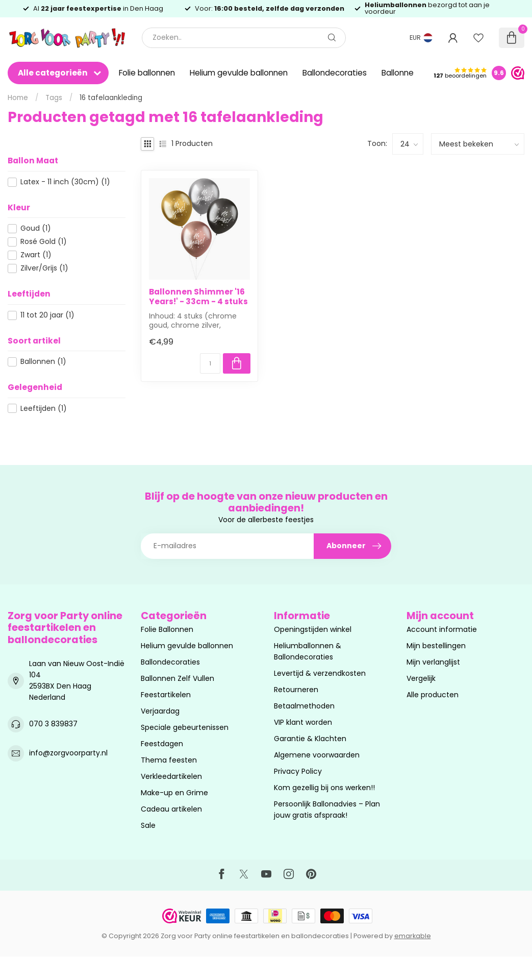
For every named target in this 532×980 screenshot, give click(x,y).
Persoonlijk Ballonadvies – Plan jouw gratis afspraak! (327, 810)
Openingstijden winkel (313, 629)
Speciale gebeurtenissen (185, 727)
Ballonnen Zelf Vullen (178, 678)
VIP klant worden (303, 722)
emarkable (413, 936)
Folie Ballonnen (167, 629)
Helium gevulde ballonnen (239, 73)
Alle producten (433, 695)
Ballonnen (43, 362)
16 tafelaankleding (111, 98)
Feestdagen (162, 744)
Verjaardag (160, 711)
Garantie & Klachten (310, 739)
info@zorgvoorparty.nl (68, 753)
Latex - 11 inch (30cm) (65, 182)
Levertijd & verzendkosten (320, 673)
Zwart (36, 255)
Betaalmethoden (304, 706)
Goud (36, 228)
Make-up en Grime (174, 793)
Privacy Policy (298, 771)
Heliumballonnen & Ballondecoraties (308, 651)
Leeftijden (44, 409)
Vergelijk (421, 678)
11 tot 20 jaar (47, 315)
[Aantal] (210, 363)
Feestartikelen (166, 695)
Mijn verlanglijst (433, 662)
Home (18, 98)
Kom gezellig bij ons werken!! (324, 788)
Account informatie (442, 629)
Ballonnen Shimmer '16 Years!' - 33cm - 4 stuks (198, 297)
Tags (54, 98)
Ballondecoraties (335, 73)
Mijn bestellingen (436, 646)
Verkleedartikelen (171, 776)
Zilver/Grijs (44, 268)
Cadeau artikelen (171, 809)
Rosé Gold (44, 242)
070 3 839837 (53, 724)
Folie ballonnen (147, 73)
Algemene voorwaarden (317, 755)
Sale (148, 825)
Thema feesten (169, 760)
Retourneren (296, 690)
